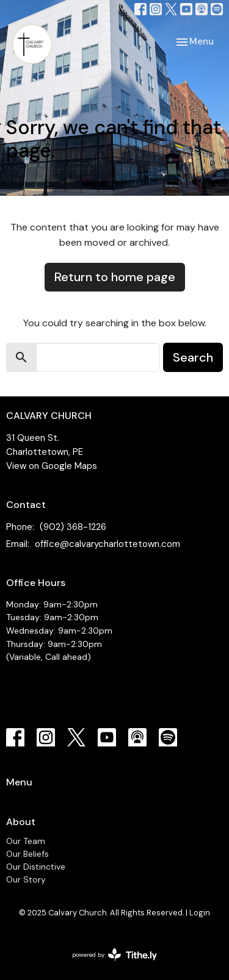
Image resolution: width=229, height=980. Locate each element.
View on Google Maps (52, 466)
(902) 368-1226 (73, 527)
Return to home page (115, 277)
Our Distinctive (36, 867)
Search (193, 357)
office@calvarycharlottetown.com (107, 544)
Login (200, 913)
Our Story (26, 879)
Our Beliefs (27, 854)
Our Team (26, 841)
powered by (114, 955)
